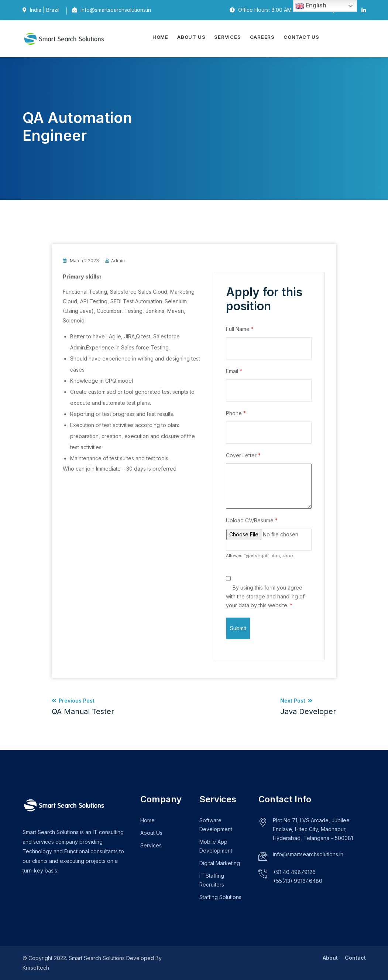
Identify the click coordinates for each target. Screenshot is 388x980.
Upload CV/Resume (252, 520)
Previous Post (83, 707)
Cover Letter (243, 455)
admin (118, 261)
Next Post (308, 707)
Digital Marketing (220, 863)
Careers (262, 37)
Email (234, 371)
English (311, 6)
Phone (236, 413)
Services (227, 37)
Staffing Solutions (220, 897)
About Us (191, 37)
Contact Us (301, 37)
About (330, 958)
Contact (355, 958)
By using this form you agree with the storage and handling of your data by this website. (265, 596)
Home (160, 37)
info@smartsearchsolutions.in (308, 854)
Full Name (240, 329)
